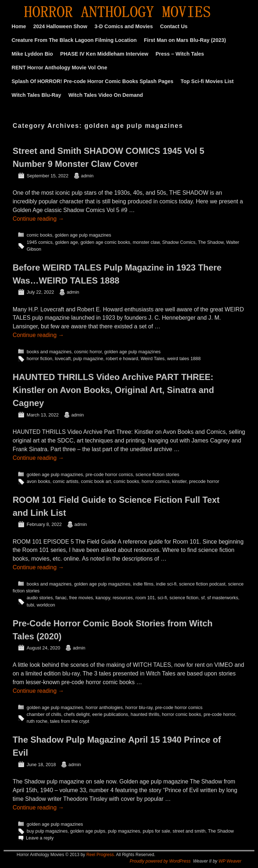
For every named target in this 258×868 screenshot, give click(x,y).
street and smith (189, 831)
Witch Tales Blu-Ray (36, 95)
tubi (31, 605)
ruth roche (37, 721)
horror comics (156, 481)
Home (19, 26)
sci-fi (162, 598)
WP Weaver (230, 861)
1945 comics (40, 242)
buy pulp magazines (47, 831)
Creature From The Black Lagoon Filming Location (74, 40)
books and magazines (49, 352)
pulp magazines (124, 831)
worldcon (46, 605)
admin (87, 176)
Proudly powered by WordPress (160, 861)
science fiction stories (157, 474)
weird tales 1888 (184, 359)
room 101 (145, 598)
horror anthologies (104, 707)
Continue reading (38, 219)
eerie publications (110, 714)
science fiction (184, 598)
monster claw (146, 242)
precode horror (204, 481)
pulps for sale (156, 831)
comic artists (66, 481)
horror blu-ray (139, 707)
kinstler (179, 481)
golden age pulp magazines (83, 235)
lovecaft (63, 359)
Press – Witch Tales (180, 54)
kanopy (103, 598)
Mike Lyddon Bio (32, 54)
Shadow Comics (179, 242)
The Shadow (211, 242)
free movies (81, 598)
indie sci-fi (166, 584)
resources (123, 598)
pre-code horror (220, 714)
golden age (66, 242)
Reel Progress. (101, 855)
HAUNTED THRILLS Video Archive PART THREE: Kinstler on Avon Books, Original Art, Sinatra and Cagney (113, 390)
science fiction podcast (202, 584)
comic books (40, 235)
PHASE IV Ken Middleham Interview (104, 54)
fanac (61, 598)
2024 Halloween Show (60, 26)
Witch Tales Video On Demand (106, 95)
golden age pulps (88, 831)
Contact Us (174, 26)
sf (203, 598)
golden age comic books (106, 242)
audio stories (40, 598)
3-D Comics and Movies (124, 26)
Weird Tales (152, 359)
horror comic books (181, 714)
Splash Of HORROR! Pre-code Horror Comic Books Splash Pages (93, 81)
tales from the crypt (69, 721)
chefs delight (77, 714)
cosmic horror (88, 352)
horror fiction (40, 359)
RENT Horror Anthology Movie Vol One (59, 68)
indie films (143, 584)
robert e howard (122, 359)
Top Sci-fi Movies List (207, 81)
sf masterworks (223, 598)
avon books (38, 481)
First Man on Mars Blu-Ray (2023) (185, 40)
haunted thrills (145, 714)
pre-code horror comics (109, 474)
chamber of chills (44, 714)
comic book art (96, 481)
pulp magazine (88, 359)
